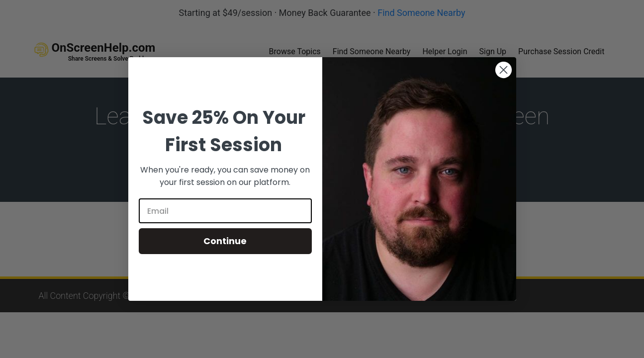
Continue (225, 241)
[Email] (225, 211)
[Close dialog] (504, 70)
